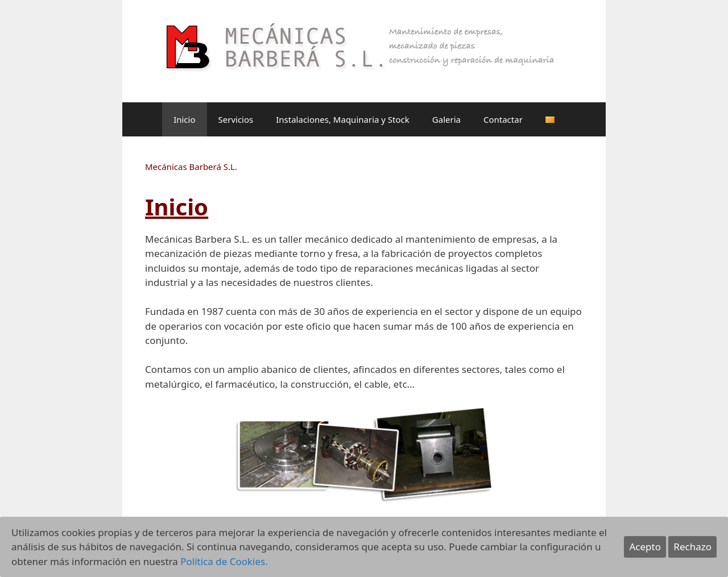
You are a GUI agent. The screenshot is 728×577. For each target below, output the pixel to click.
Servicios (236, 119)
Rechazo (692, 547)
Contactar (503, 119)
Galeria (446, 119)
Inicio (184, 119)
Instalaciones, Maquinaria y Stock (343, 119)
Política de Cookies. (224, 561)
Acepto (645, 547)
